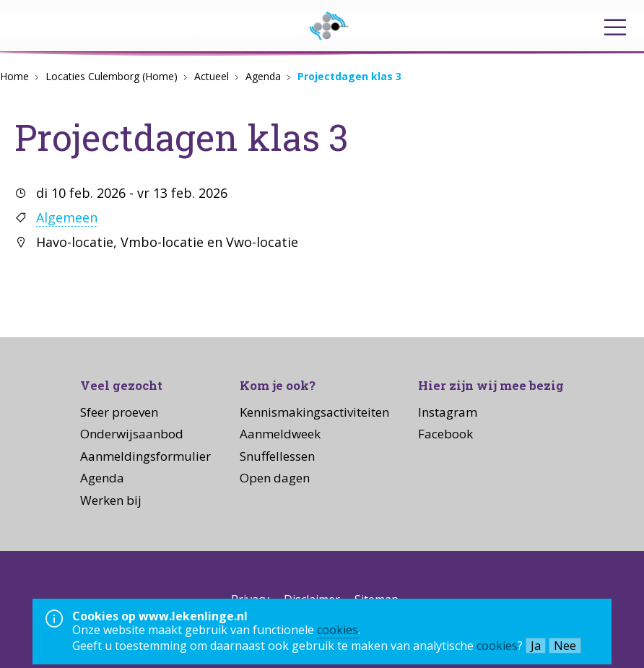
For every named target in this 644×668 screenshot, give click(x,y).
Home (14, 76)
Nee (565, 646)
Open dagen (275, 478)
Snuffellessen (277, 456)
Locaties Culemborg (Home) (112, 76)
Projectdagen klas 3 (349, 76)
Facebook (445, 434)
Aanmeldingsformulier (145, 456)
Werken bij (111, 500)
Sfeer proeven (119, 412)
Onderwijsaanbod (132, 434)
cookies (338, 630)
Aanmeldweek (280, 434)
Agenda (263, 76)
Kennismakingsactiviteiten (314, 412)
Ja (536, 646)
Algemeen (67, 217)
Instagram (448, 412)
